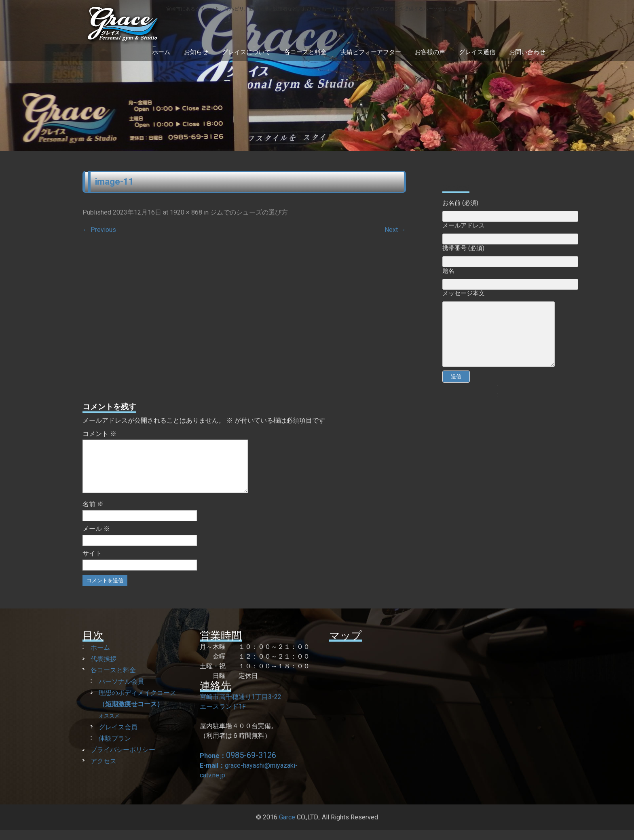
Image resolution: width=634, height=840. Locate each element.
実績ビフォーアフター (371, 52)
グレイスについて (246, 52)
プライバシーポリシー (123, 759)
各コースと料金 (305, 52)
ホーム (161, 52)
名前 (93, 514)
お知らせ (196, 52)
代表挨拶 (104, 668)
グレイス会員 (118, 737)
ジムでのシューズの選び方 (249, 212)
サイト (92, 563)
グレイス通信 (477, 52)
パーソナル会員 (121, 691)
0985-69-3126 (251, 765)
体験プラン (115, 748)
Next (395, 230)
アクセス (104, 771)
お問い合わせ (527, 52)
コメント (99, 434)
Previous (99, 230)
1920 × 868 (186, 212)
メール (96, 538)
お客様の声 (430, 52)
